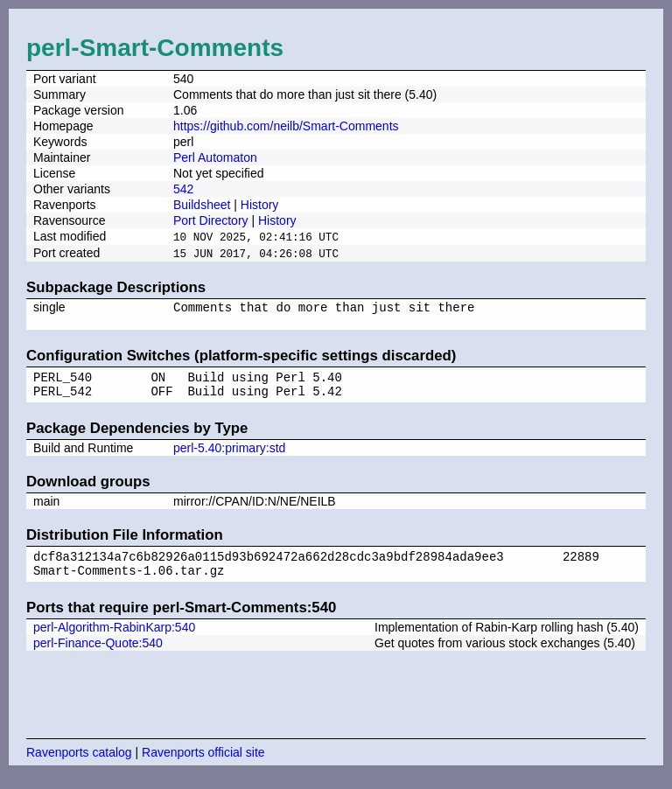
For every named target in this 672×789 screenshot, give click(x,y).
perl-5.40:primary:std (229, 457)
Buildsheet (202, 205)
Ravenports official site (203, 767)
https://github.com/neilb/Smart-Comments (286, 126)
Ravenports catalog (79, 767)
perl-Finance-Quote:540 (98, 658)
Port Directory (211, 220)
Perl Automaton (215, 157)
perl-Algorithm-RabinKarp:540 (114, 642)
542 (183, 189)
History (260, 205)
